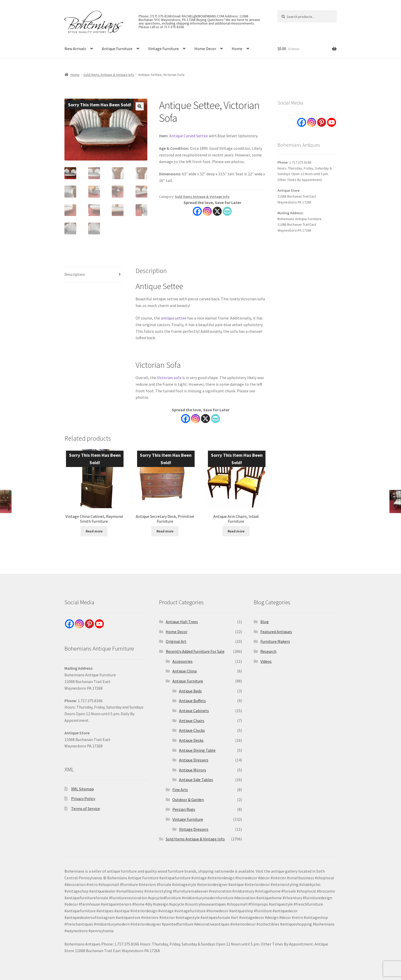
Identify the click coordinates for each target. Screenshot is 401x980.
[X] (205, 419)
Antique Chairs (192, 721)
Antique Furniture (117, 49)
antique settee (174, 318)
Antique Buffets (192, 701)
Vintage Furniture (163, 49)
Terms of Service (86, 808)
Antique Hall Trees (182, 622)
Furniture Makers (275, 641)
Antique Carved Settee (189, 136)
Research (268, 651)
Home (237, 49)
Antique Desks (191, 740)
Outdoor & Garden (188, 800)
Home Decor (205, 49)
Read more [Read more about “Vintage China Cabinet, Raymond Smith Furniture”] (94, 531)
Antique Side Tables (196, 780)
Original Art (176, 641)
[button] (140, 106)
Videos (266, 661)
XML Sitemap (82, 789)
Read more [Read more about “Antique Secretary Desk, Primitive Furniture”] (165, 531)
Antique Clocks (192, 730)
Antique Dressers (194, 760)
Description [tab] (75, 274)
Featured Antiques (276, 632)
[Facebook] (186, 419)
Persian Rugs (184, 809)
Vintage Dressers (194, 829)
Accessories (182, 661)
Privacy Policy (83, 799)
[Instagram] (196, 419)
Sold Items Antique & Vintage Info (109, 75)
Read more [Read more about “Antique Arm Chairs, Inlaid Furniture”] (236, 531)
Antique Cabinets (194, 711)
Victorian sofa (169, 378)
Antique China (185, 671)
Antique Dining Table (197, 750)
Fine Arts (180, 790)
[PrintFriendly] (215, 419)
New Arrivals (75, 49)
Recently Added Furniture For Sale (195, 651)
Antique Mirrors (193, 770)
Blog (265, 622)
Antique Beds (190, 691)
